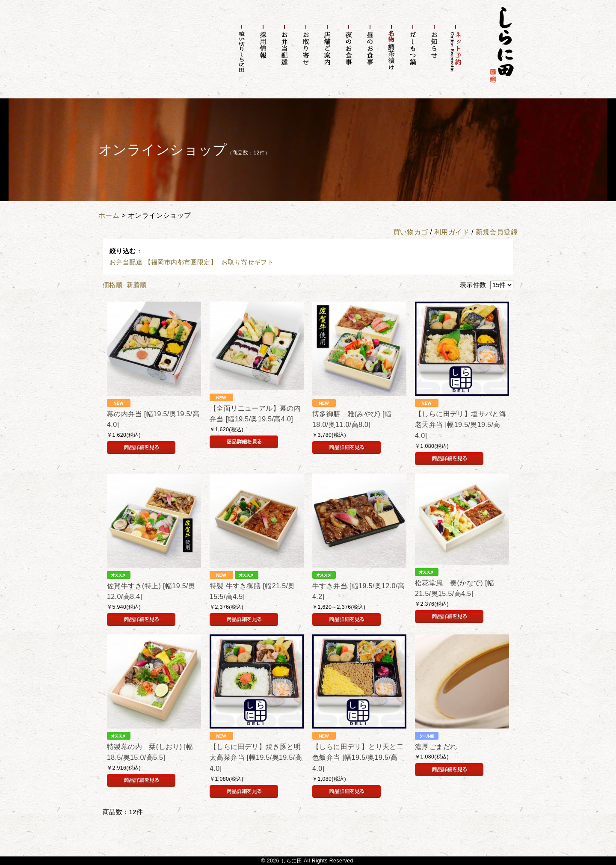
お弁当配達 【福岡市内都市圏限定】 (163, 262)
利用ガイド (452, 232)
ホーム (109, 215)
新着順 (136, 285)
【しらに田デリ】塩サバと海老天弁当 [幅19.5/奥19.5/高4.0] (461, 425)
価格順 (113, 285)
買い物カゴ (411, 232)
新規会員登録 (497, 232)
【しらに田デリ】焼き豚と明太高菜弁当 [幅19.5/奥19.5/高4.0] (256, 758)
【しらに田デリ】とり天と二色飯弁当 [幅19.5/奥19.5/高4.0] (358, 758)
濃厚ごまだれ (436, 747)
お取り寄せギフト (247, 262)
